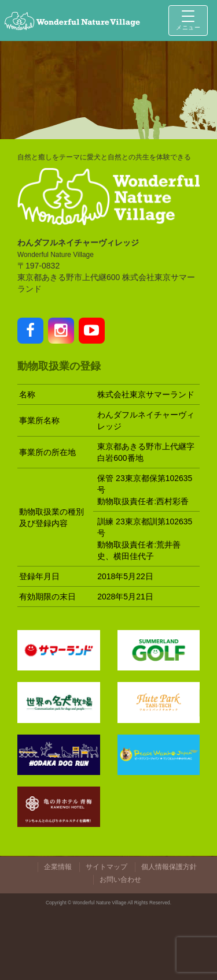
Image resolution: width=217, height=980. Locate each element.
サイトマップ (106, 867)
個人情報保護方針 (169, 867)
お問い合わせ (120, 880)
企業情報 (58, 867)
